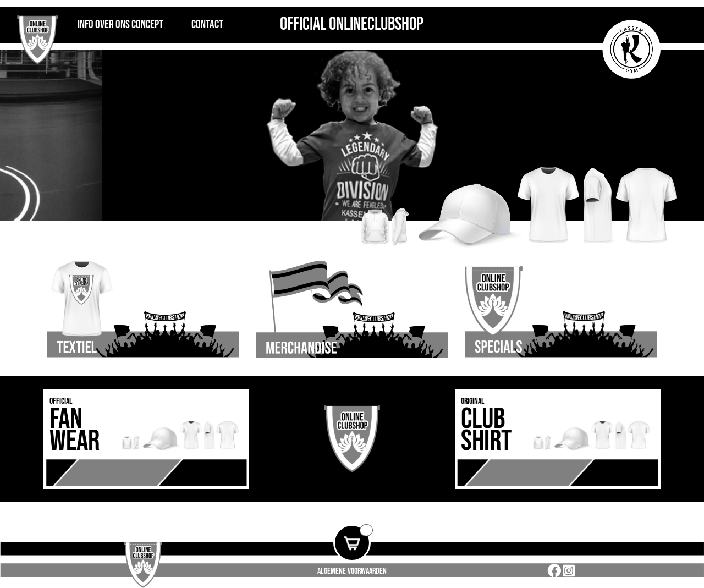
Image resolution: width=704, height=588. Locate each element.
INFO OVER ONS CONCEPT (120, 24)
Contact (207, 24)
